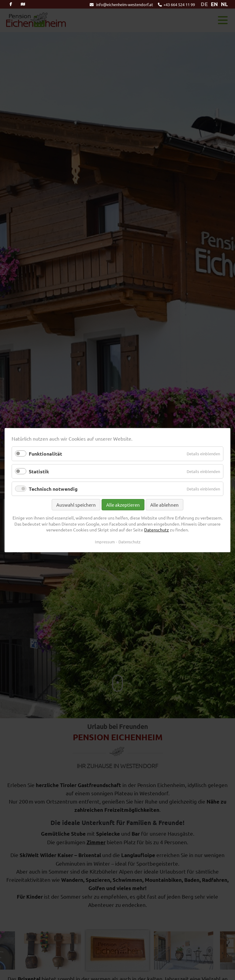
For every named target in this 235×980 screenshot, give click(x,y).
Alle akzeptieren (123, 505)
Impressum (105, 541)
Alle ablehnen (164, 505)
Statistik (39, 471)
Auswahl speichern (76, 505)
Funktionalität (45, 454)
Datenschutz (157, 530)
